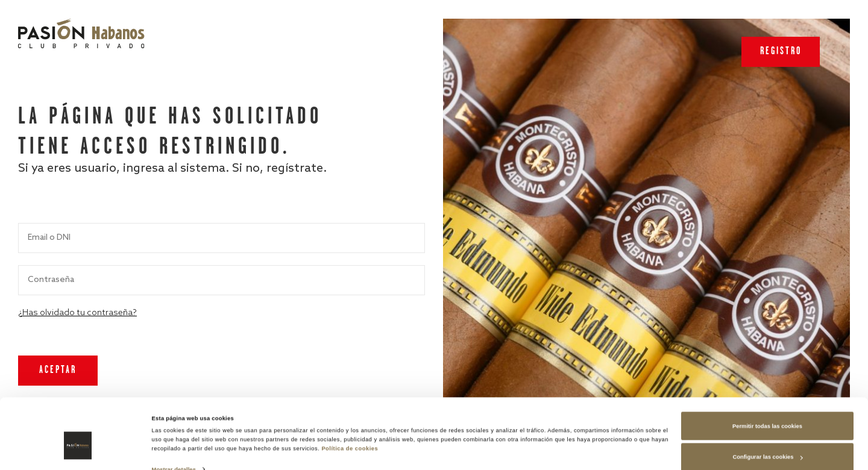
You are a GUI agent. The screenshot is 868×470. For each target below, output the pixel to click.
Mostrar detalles (174, 423)
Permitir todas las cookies (767, 380)
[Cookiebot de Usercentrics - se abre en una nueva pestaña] (78, 450)
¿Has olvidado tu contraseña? (77, 313)
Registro (781, 52)
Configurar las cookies (768, 410)
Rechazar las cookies (768, 442)
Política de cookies (350, 402)
